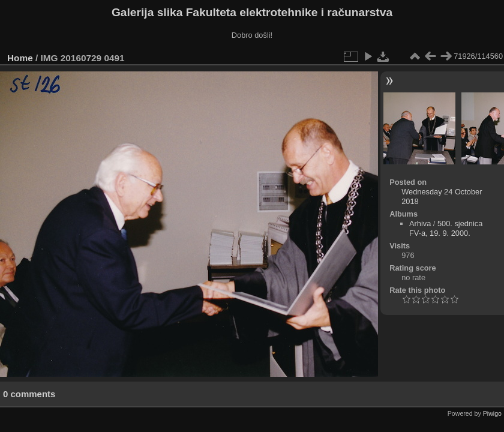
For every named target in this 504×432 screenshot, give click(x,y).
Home (20, 58)
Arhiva (420, 223)
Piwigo (492, 413)
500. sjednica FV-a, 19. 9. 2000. (446, 228)
